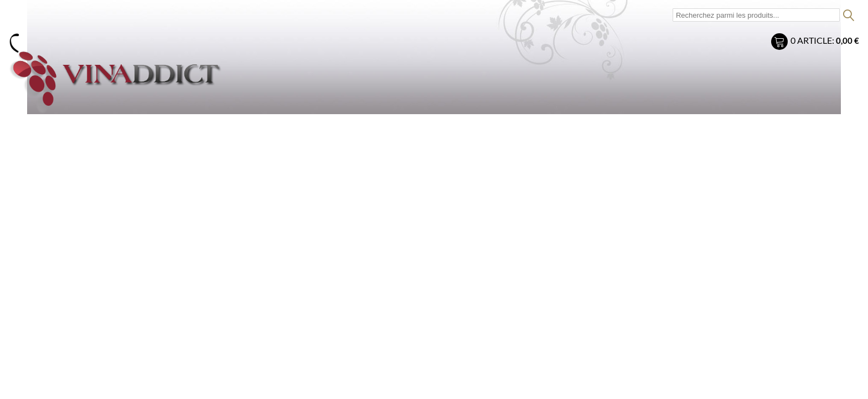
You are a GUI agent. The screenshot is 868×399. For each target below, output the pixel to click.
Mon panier (781, 43)
